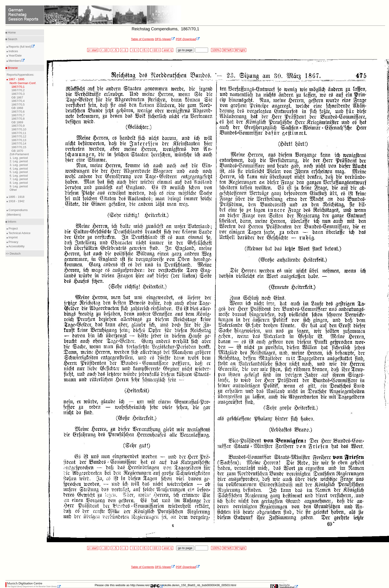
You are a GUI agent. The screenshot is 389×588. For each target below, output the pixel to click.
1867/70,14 (19, 143)
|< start (93, 50)
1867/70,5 (18, 104)
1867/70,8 (18, 119)
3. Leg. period (19, 165)
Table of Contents (142, 39)
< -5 (115, 50)
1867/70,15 (19, 147)
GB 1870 (17, 151)
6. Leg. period (19, 176)
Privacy (13, 242)
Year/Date (15, 55)
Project (13, 228)
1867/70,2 (18, 90)
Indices (13, 51)
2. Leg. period (19, 161)
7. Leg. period (19, 179)
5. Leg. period (19, 172)
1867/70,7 (18, 115)
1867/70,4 (18, 101)
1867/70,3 (18, 94)
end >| (168, 50)
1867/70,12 (19, 136)
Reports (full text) (21, 47)
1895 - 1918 (16, 197)
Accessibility (16, 246)
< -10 (105, 50)
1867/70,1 (18, 87)
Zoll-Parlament (19, 154)
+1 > (134, 50)
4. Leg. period (19, 169)
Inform (12, 222)
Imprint (13, 237)
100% (216, 50)
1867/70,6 (18, 112)
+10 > (155, 50)
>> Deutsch (13, 254)
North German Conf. (23, 83)
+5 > (145, 50)
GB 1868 (17, 108)
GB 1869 (17, 122)
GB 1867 (17, 97)
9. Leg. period (19, 186)
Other (13, 190)
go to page (185, 50)
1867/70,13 (19, 140)
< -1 (124, 50)
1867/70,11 (19, 133)
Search (12, 39)
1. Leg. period (19, 158)
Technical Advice (19, 233)
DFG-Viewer (165, 39)
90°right (240, 50)
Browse (12, 68)
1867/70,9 (18, 126)
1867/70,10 (19, 129)
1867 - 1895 (16, 79)
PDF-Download (188, 39)
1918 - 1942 (16, 201)
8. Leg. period (19, 183)
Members (16, 61)
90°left (227, 50)
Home (11, 32)
